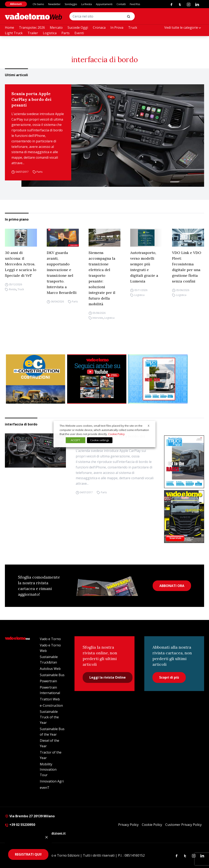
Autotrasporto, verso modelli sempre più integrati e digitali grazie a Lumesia (144, 267)
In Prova (117, 27)
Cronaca (99, 27)
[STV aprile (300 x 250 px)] (158, 379)
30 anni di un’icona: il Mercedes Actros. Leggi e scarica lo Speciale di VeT (21, 264)
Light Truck (14, 33)
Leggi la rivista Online (108, 677)
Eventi (79, 33)
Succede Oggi (78, 27)
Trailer (33, 33)
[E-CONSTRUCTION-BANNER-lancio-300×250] (36, 379)
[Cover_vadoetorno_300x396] (184, 517)
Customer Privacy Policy (183, 825)
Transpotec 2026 (32, 27)
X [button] (149, 426)
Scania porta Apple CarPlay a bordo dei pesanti (31, 99)
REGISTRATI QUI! (28, 854)
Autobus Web (50, 669)
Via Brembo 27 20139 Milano (30, 816)
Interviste (98, 318)
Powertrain (48, 681)
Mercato (56, 27)
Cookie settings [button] (100, 440)
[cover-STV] (184, 462)
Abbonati (16, 4)
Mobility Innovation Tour (48, 770)
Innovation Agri (52, 781)
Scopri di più (169, 677)
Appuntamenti (104, 4)
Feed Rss (135, 4)
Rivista (13, 289)
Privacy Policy (128, 825)
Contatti (121, 4)
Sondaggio (71, 4)
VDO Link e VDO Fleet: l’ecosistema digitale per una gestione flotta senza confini (187, 267)
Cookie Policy (152, 825)
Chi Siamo (38, 4)
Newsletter (54, 4)
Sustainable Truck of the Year (49, 717)
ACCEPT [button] (76, 440)
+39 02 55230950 (20, 825)
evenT (45, 788)
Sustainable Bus (52, 675)
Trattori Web (50, 699)
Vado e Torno (50, 639)
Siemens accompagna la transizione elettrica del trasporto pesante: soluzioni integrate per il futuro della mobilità (102, 278)
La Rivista (87, 4)
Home (9, 27)
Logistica (50, 33)
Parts (66, 33)
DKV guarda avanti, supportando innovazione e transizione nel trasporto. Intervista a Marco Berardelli (62, 273)
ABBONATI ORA (172, 586)
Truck (133, 27)
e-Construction (51, 705)
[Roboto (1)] (97, 379)
